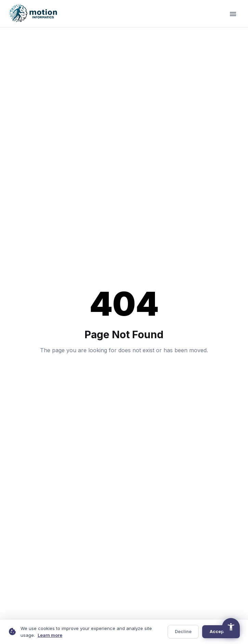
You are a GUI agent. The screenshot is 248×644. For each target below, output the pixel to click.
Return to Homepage (124, 375)
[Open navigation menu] (233, 14)
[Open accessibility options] (231, 627)
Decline (183, 631)
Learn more (50, 635)
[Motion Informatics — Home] (34, 14)
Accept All (221, 631)
